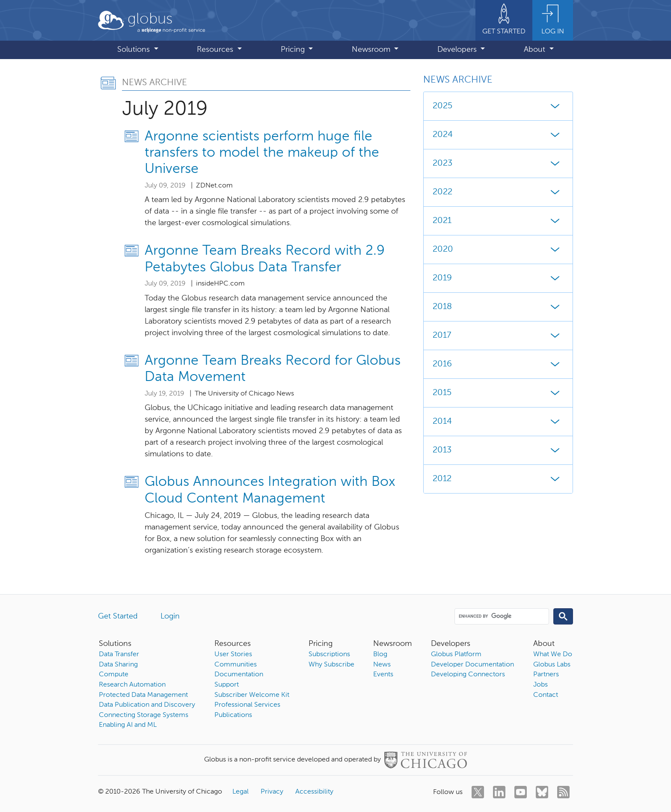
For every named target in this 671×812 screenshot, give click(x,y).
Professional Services (247, 705)
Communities (236, 665)
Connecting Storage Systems (144, 715)
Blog (380, 654)
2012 (498, 479)
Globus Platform (456, 654)
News (382, 665)
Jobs (540, 685)
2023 (498, 164)
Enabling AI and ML (128, 725)
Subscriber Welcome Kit (252, 695)
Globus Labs (552, 665)
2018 (498, 307)
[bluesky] (542, 792)
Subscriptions (329, 654)
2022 (498, 192)
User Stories (233, 654)
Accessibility (314, 792)
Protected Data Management (143, 695)
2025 (498, 106)
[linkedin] (499, 792)
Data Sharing (118, 665)
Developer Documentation (472, 665)
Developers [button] (458, 50)
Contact (546, 695)
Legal (240, 792)
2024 (498, 135)
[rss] (563, 792)
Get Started (118, 616)
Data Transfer (119, 654)
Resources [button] (216, 50)
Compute (114, 675)
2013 (498, 450)
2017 (498, 336)
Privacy (272, 792)
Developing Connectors (468, 675)
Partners (546, 675)
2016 (498, 364)
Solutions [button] (135, 50)
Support (227, 685)
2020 (498, 250)
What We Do (553, 654)
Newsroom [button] (372, 50)
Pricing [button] (294, 50)
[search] (501, 616)
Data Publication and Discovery (147, 705)
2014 (498, 422)
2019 (498, 278)
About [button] (536, 50)
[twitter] (478, 792)
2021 (498, 221)
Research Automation (132, 685)
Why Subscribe (331, 665)
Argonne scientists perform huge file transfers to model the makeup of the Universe (262, 153)
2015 (498, 393)
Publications (233, 715)
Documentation (239, 675)
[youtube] (521, 792)
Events (383, 675)
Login (170, 616)
